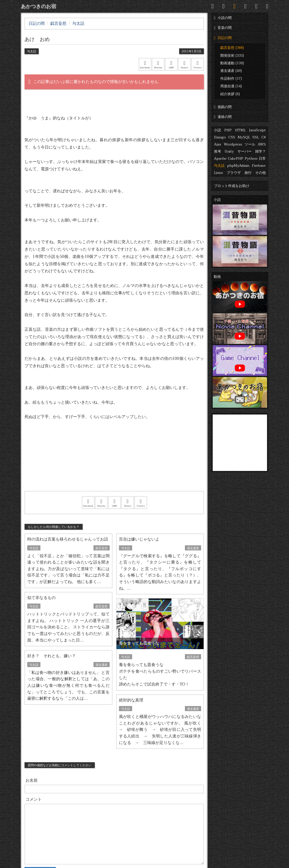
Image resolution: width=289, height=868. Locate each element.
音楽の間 (223, 28)
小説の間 (223, 18)
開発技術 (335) (232, 56)
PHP (228, 130)
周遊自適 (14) (231, 86)
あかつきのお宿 (38, 6)
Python (251, 159)
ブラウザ (234, 173)
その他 (260, 173)
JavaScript (257, 130)
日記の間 (223, 38)
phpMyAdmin (238, 166)
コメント (34, 799)
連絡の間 (223, 117)
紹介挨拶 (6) (230, 94)
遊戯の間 (223, 107)
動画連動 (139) (232, 63)
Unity (229, 151)
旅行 (248, 173)
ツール (250, 144)
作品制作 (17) (231, 79)
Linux (219, 173)
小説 (218, 130)
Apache (220, 159)
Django (220, 137)
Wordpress (233, 144)
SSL (256, 137)
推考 (218, 151)
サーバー (245, 151)
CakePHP (236, 159)
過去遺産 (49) (231, 71)
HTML (240, 130)
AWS (262, 144)
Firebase (259, 166)
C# (264, 137)
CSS (232, 137)
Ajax (218, 144)
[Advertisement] (114, 462)
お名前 (32, 780)
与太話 (219, 166)
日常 (262, 159)
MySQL (244, 137)
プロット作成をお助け (232, 186)
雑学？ (260, 151)
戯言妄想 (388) (232, 48)
